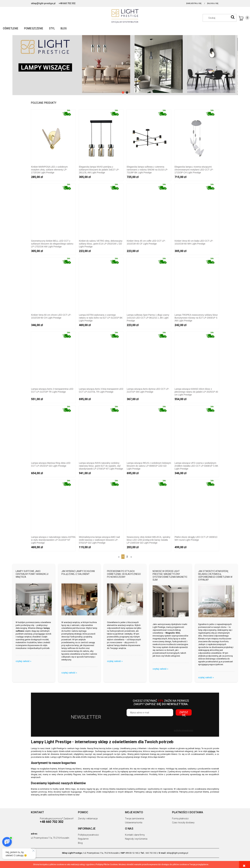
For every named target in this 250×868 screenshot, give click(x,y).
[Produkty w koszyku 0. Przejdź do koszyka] (244, 18)
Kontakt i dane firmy (135, 835)
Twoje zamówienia (134, 819)
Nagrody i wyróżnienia (136, 839)
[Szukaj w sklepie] (221, 18)
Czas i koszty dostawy (183, 823)
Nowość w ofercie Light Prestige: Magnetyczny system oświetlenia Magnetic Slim (170, 575)
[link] (125, 64)
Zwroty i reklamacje (88, 819)
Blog (80, 843)
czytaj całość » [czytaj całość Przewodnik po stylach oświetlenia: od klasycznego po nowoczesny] (115, 661)
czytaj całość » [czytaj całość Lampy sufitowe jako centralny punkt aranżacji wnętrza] (23, 661)
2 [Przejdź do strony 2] (127, 557)
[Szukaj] (233, 17)
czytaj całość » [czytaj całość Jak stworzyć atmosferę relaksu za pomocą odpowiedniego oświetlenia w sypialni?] (206, 677)
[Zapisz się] (184, 712)
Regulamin (83, 839)
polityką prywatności (184, 730)
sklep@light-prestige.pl (43, 3)
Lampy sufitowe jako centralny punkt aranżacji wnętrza (32, 574)
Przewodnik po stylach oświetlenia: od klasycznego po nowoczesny (124, 574)
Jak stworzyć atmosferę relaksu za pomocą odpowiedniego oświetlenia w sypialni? (215, 575)
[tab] (123, 92)
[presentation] (149, 722)
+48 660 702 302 (67, 3)
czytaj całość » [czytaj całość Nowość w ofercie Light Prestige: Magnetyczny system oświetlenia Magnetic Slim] (160, 669)
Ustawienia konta (134, 823)
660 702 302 (151, 853)
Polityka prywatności (88, 835)
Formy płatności (180, 819)
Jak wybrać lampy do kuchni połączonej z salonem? (78, 573)
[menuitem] (11, 28)
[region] (125, 64)
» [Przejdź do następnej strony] (131, 557)
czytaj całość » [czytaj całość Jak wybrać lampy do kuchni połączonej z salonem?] (69, 673)
